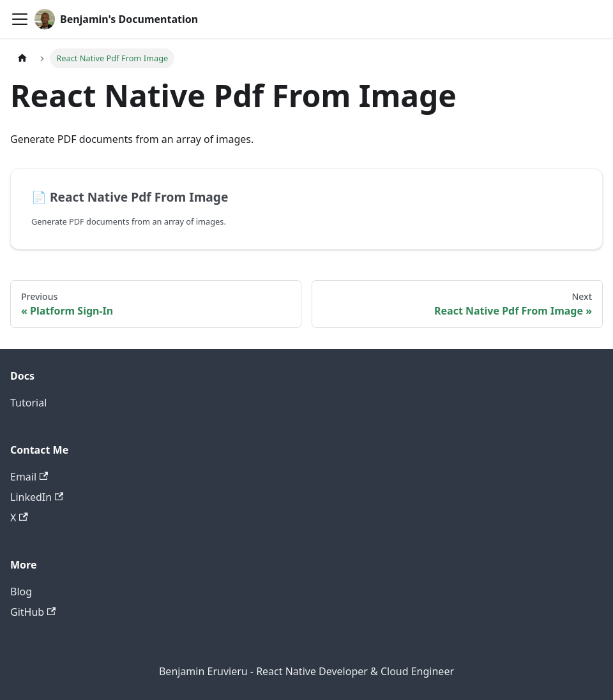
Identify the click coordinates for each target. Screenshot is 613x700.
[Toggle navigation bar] (20, 19)
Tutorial (28, 403)
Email (29, 477)
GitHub (33, 612)
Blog (21, 592)
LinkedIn (37, 497)
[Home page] (22, 58)
